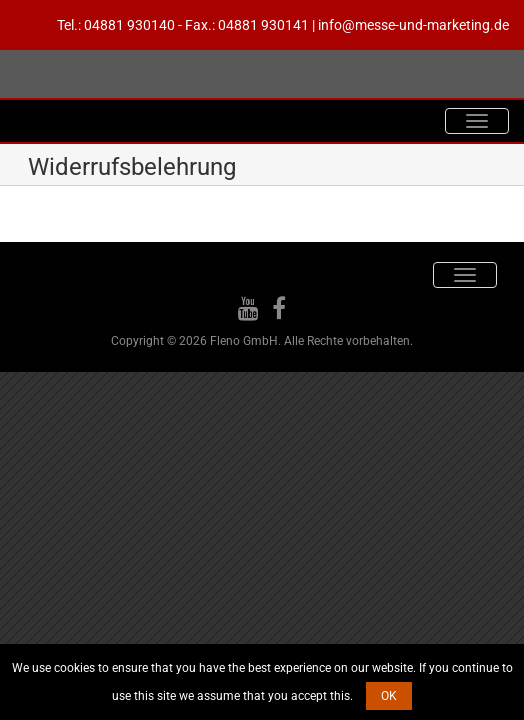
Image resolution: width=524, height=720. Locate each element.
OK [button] (389, 696)
